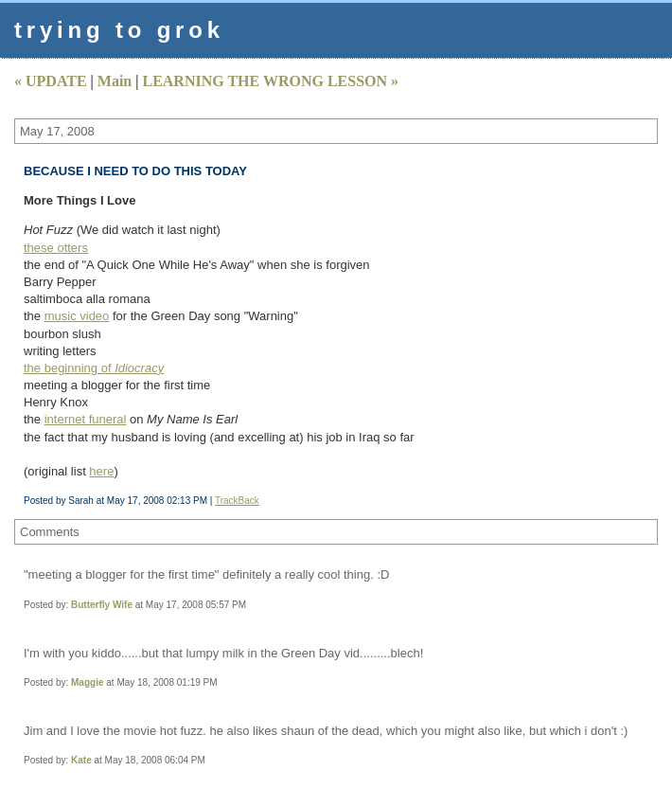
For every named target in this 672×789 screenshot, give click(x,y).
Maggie (87, 682)
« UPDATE (51, 81)
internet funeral (86, 419)
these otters (56, 248)
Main (115, 81)
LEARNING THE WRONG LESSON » (270, 81)
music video (77, 316)
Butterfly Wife (102, 605)
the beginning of (94, 368)
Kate (81, 760)
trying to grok (119, 30)
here (101, 471)
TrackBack (237, 501)
